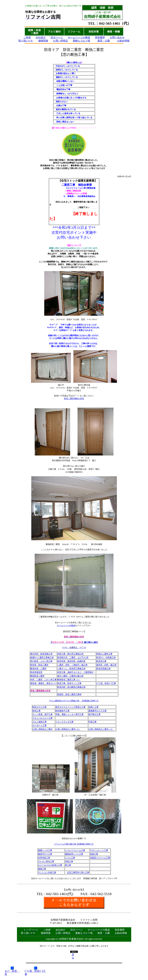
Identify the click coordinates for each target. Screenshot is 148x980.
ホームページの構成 (79, 37)
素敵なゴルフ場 (81, 41)
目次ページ (57, 37)
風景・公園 (104, 41)
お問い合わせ (117, 37)
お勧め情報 (123, 41)
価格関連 (43, 41)
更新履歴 (100, 37)
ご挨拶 (27, 37)
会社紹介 (41, 37)
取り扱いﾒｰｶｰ (26, 41)
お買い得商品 (60, 41)
